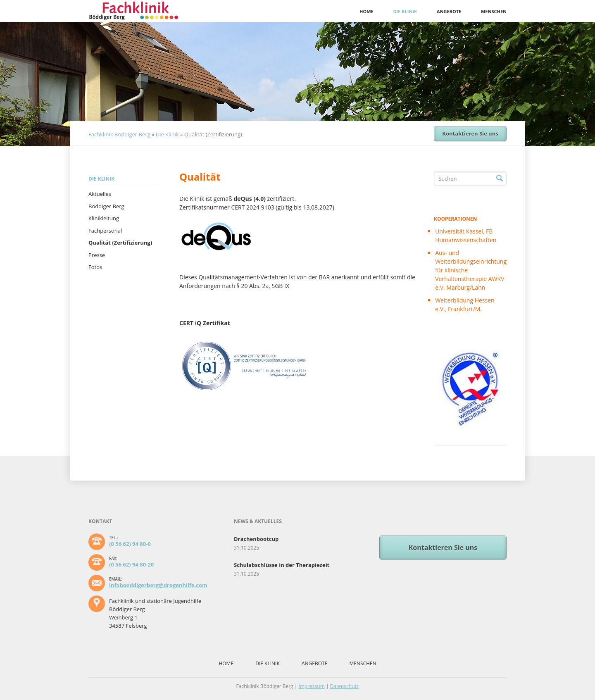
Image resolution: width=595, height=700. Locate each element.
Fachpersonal (105, 231)
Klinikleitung (104, 218)
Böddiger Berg (106, 206)
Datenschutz (345, 686)
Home (367, 11)
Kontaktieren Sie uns (470, 133)
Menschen (494, 11)
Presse (97, 255)
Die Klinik (405, 11)
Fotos (95, 267)
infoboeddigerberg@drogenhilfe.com (158, 585)
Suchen (500, 179)
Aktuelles (100, 194)
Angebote (449, 11)
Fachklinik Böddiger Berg (119, 134)
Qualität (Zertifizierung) (120, 243)
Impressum (311, 686)
